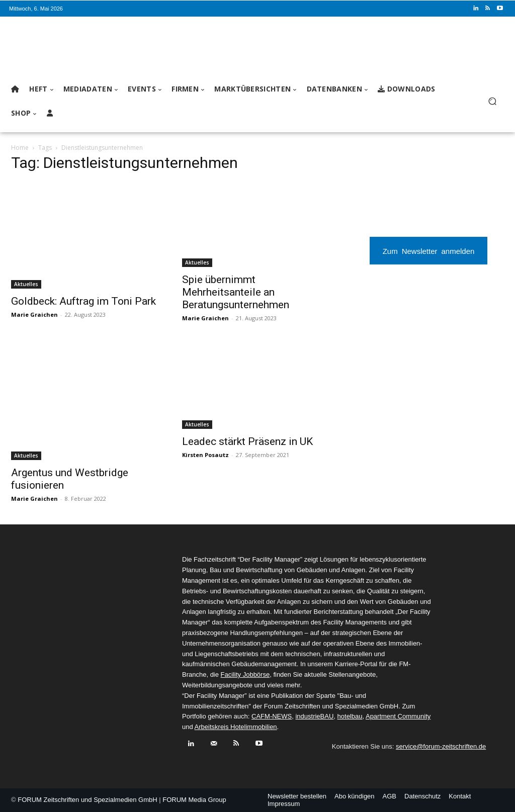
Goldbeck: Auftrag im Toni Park (83, 301)
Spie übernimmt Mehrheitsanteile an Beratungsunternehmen (236, 292)
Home (20, 148)
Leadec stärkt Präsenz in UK (247, 441)
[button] (492, 101)
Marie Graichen (34, 314)
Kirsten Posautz (205, 455)
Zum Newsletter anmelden (429, 251)
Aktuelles (26, 284)
